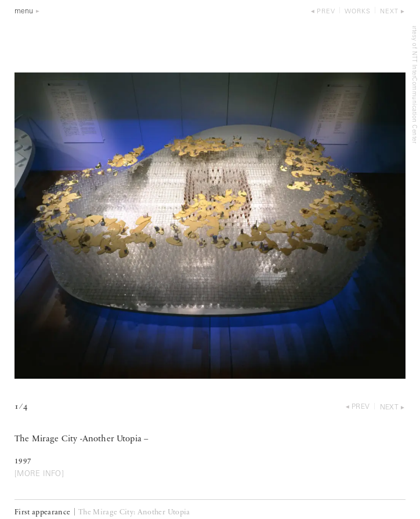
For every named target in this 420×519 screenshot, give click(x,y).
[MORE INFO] (39, 474)
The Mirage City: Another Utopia (134, 512)
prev (326, 12)
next (389, 12)
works (358, 12)
